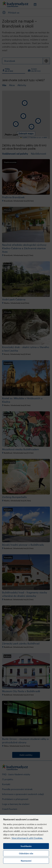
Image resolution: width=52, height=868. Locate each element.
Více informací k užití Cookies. (27, 838)
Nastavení (26, 861)
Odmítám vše (26, 853)
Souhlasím (26, 846)
